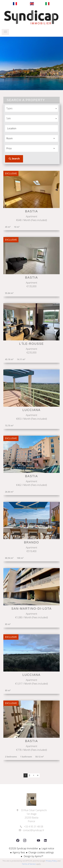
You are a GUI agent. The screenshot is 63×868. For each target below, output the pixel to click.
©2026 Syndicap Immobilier (24, 848)
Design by (33, 856)
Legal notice (48, 848)
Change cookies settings (41, 852)
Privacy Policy (51, 861)
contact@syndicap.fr (34, 830)
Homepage (32, 17)
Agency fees (19, 852)
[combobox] (32, 108)
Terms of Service (29, 864)
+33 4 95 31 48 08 (33, 827)
